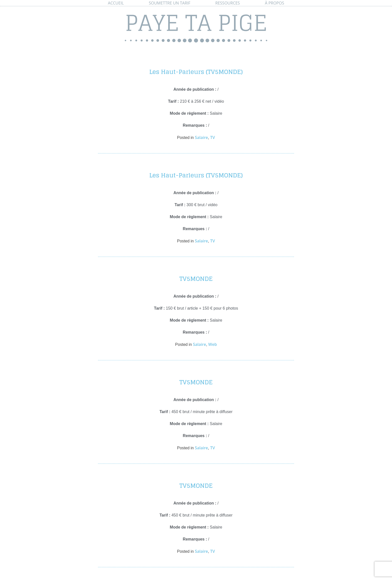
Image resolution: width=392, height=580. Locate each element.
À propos (274, 3)
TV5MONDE (196, 279)
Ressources (227, 3)
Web (212, 344)
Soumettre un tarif (169, 3)
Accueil (116, 3)
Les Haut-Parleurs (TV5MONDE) (196, 72)
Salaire (201, 137)
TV (213, 137)
